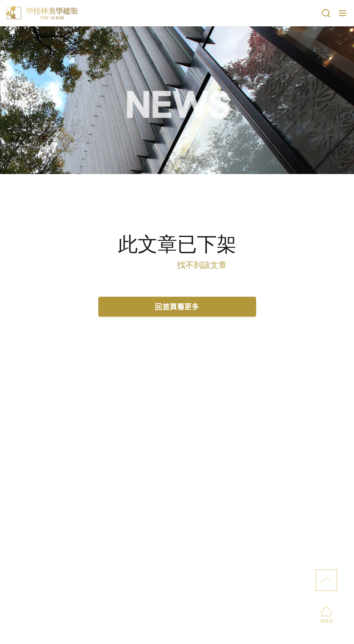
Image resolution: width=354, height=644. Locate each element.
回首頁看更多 (177, 306)
